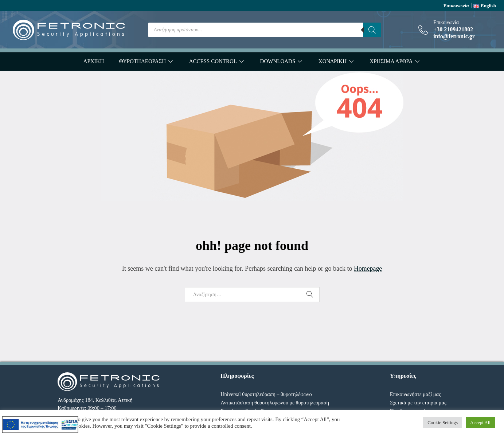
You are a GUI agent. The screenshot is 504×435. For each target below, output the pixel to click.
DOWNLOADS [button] (278, 61)
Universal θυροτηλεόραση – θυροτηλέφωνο (266, 394)
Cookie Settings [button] (443, 422)
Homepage (368, 269)
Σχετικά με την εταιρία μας (418, 403)
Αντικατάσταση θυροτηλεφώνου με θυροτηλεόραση (275, 403)
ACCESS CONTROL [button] (213, 61)
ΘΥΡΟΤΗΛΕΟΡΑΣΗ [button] (142, 61)
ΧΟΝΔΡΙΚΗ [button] (333, 61)
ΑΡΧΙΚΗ (94, 61)
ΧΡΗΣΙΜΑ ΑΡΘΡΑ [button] (391, 61)
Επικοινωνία (456, 6)
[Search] (372, 30)
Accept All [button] (480, 422)
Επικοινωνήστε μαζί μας (415, 394)
